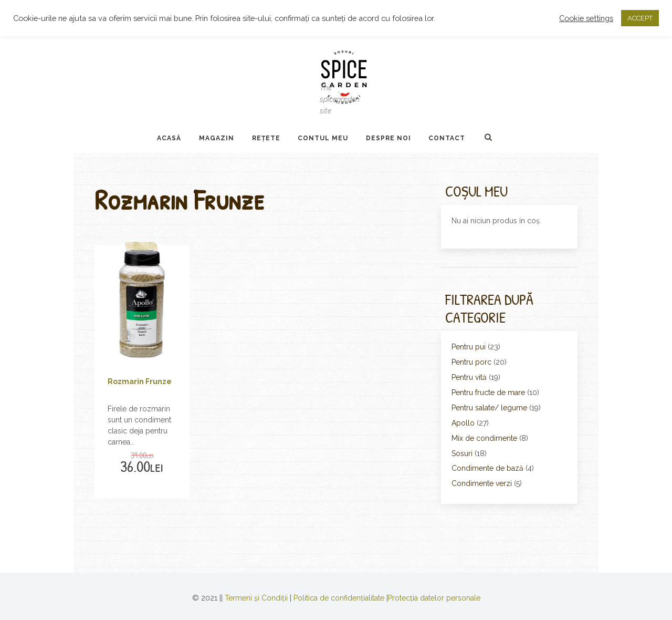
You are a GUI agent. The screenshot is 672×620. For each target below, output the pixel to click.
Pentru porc (471, 362)
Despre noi (388, 138)
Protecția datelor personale (434, 598)
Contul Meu (323, 138)
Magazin (217, 138)
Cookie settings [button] (586, 18)
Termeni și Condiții (256, 598)
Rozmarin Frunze (140, 381)
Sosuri (462, 453)
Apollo (463, 423)
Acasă (169, 138)
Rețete (266, 138)
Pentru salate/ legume (489, 408)
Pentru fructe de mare (488, 392)
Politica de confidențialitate (339, 598)
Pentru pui (469, 347)
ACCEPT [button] (640, 18)
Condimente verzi (482, 483)
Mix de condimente (484, 438)
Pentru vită (469, 377)
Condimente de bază (487, 468)
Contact (447, 138)
